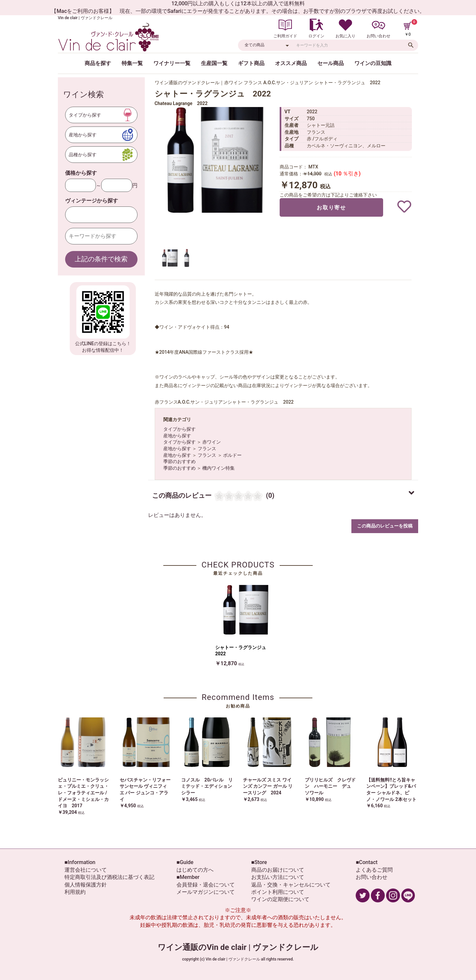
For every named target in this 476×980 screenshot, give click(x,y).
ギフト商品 (251, 63)
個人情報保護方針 (86, 885)
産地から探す (177, 436)
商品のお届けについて (278, 870)
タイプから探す (179, 429)
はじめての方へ (195, 870)
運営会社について (86, 870)
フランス (207, 449)
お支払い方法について (278, 877)
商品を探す (98, 63)
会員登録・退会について (206, 885)
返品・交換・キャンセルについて (291, 885)
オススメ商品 (291, 63)
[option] (214, 160)
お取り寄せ (331, 208)
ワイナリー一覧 (172, 63)
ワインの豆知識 (373, 63)
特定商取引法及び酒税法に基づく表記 (109, 877)
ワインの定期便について (280, 899)
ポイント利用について (278, 892)
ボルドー (232, 455)
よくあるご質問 (374, 870)
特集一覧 (132, 63)
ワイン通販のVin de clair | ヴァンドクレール (238, 947)
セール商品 (331, 63)
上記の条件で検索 (101, 259)
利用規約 (75, 892)
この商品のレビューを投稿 (385, 526)
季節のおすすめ (179, 461)
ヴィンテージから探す (92, 201)
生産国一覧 (214, 63)
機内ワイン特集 (218, 468)
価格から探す (81, 173)
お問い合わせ (372, 877)
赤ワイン (212, 442)
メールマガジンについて (206, 892)
